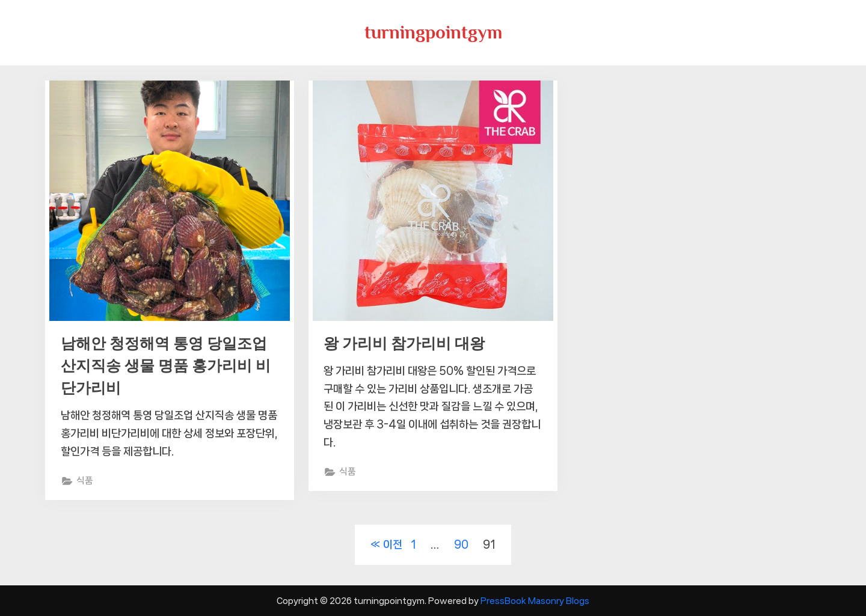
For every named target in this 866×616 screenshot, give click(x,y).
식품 (85, 481)
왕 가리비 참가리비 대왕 (404, 343)
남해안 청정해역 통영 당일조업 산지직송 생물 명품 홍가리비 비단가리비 (166, 366)
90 (461, 544)
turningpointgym (433, 32)
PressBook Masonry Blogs (535, 601)
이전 (393, 544)
